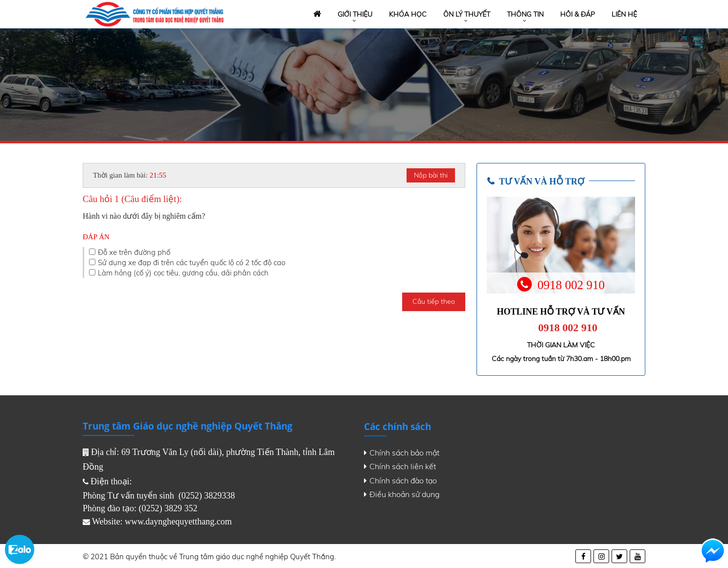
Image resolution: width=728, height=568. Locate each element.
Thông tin (525, 14)
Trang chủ (316, 14)
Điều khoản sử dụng (402, 494)
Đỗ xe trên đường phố (134, 252)
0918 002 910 (568, 328)
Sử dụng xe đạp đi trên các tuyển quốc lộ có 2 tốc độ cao (192, 262)
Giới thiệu (355, 14)
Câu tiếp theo (434, 301)
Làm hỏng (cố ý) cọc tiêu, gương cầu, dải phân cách (183, 273)
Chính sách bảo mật (402, 453)
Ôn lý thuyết (467, 14)
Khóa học (408, 14)
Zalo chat (20, 549)
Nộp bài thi (431, 175)
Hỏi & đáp (578, 14)
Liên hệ (624, 14)
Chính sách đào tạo (400, 480)
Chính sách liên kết (400, 466)
